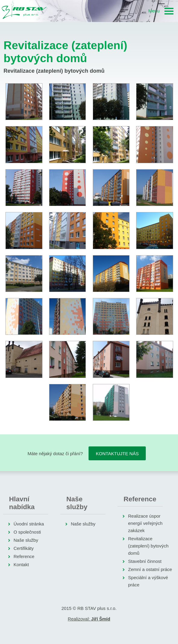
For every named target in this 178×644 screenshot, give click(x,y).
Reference (24, 556)
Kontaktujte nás (117, 454)
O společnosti (27, 532)
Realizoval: (89, 619)
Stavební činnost (145, 561)
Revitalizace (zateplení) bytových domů (148, 546)
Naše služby (26, 540)
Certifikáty (24, 548)
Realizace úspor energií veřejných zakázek (145, 523)
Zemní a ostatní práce (150, 569)
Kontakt (21, 565)
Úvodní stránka (29, 524)
